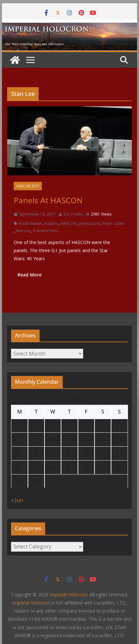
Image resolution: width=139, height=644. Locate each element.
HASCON (69, 223)
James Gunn (89, 223)
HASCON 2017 (28, 186)
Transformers (45, 231)
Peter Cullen (113, 223)
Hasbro (51, 223)
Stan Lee (23, 231)
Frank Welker (31, 223)
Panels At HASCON (48, 200)
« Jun (17, 500)
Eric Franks (73, 214)
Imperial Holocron (31, 603)
